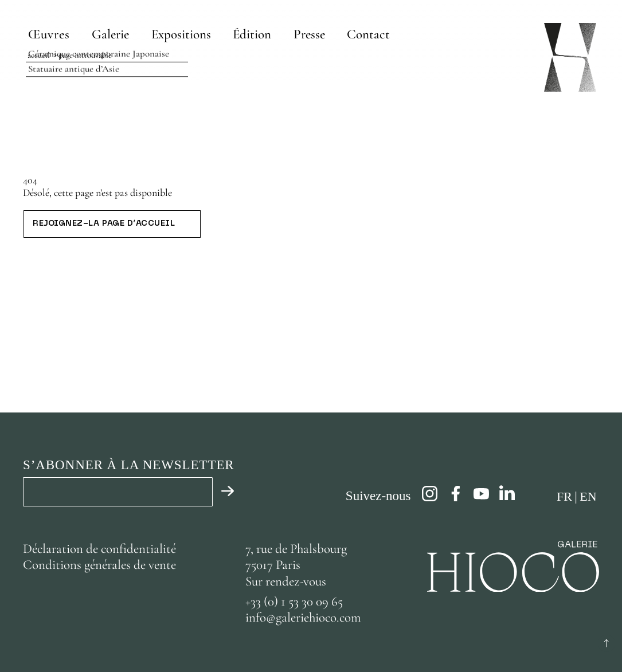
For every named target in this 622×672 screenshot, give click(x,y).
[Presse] (309, 34)
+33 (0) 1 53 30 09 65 (294, 602)
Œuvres (49, 34)
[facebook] (455, 494)
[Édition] (253, 34)
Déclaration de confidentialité (101, 549)
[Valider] (224, 492)
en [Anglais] (588, 496)
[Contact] (368, 34)
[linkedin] (507, 494)
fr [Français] (564, 496)
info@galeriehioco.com (303, 618)
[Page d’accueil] (570, 57)
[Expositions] (182, 34)
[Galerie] (111, 34)
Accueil (39, 55)
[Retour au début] (607, 643)
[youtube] (481, 494)
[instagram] (430, 494)
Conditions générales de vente (99, 565)
